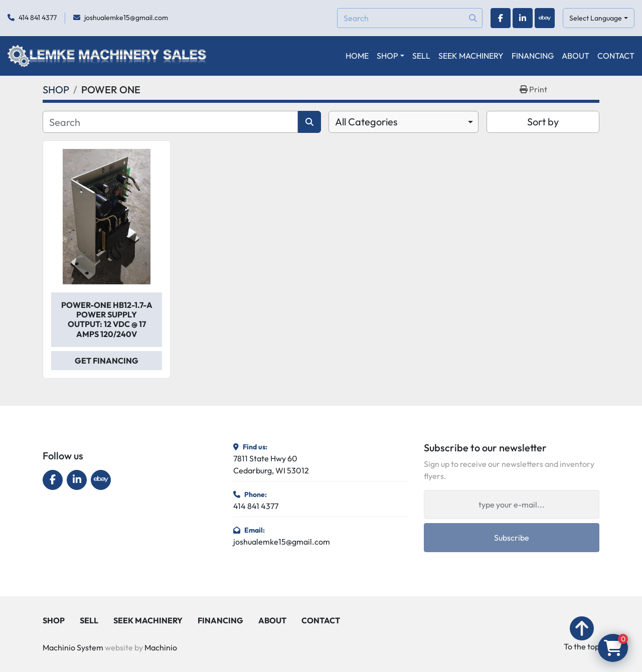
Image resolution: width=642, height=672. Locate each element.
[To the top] (582, 634)
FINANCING (533, 56)
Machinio (161, 647)
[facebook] (501, 18)
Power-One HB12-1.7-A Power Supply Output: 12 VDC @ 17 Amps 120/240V (107, 319)
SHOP (387, 56)
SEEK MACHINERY (471, 56)
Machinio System (73, 647)
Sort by (543, 122)
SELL (421, 56)
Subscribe (512, 538)
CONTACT (616, 56)
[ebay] (545, 18)
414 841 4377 (38, 18)
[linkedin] (523, 18)
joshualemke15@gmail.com (126, 18)
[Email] (512, 505)
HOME (357, 56)
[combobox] (404, 122)
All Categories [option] (366, 122)
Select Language (596, 18)
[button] (390, 56)
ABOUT (576, 56)
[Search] (410, 18)
